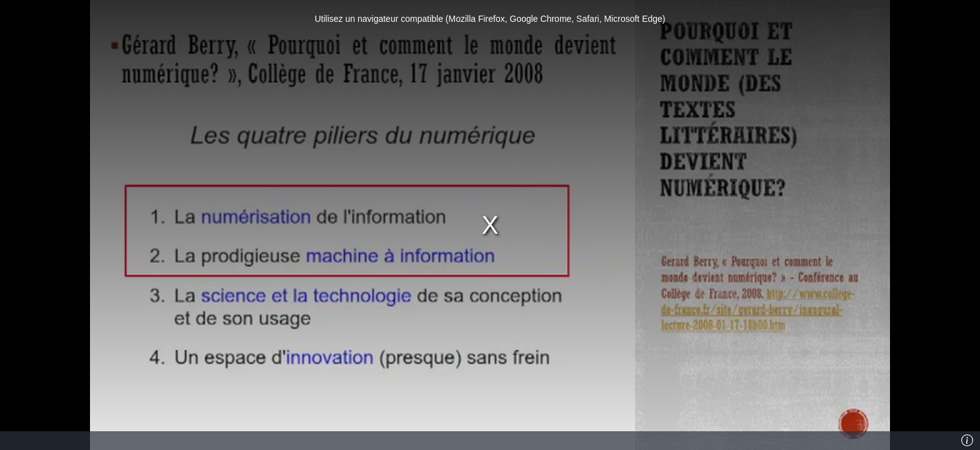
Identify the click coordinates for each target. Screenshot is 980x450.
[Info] (967, 441)
